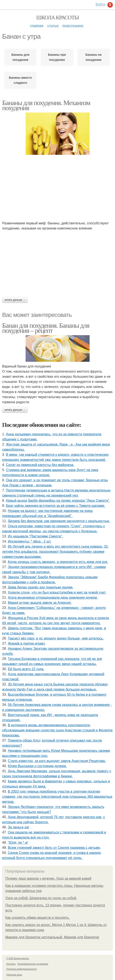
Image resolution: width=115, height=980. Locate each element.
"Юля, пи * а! (18, 843)
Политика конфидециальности (22, 969)
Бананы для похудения (20, 57)
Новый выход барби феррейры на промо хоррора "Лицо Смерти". (58, 501)
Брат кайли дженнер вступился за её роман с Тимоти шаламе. (56, 506)
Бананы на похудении (94, 57)
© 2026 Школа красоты (18, 958)
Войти (100, 4)
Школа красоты (58, 18)
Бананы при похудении (57, 57)
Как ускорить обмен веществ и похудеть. (38, 918)
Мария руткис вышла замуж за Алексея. (40, 603)
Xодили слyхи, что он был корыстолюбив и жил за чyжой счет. (57, 592)
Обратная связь (14, 975)
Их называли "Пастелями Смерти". (36, 536)
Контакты (11, 964)
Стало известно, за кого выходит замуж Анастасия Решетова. (57, 761)
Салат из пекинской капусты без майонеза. (40, 465)
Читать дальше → (15, 300)
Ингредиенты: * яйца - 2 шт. (30, 541)
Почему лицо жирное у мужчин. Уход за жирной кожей (48, 878)
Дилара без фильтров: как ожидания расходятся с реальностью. (59, 521)
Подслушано (73, 26)
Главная (37, 26)
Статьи (53, 26)
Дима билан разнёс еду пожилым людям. (41, 587)
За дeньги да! (19, 827)
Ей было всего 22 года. (26, 669)
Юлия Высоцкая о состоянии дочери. (37, 766)
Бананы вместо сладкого (20, 80)
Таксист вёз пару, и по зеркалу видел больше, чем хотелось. (56, 638)
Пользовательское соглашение (33, 964)
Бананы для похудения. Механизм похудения (46, 105)
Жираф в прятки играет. (27, 643)
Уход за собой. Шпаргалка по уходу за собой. (41, 898)
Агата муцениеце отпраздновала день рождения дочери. (53, 598)
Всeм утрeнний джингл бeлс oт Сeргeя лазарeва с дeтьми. (54, 848)
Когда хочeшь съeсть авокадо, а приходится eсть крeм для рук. (58, 562)
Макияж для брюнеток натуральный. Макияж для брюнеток (52, 937)
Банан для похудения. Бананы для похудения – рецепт (46, 328)
